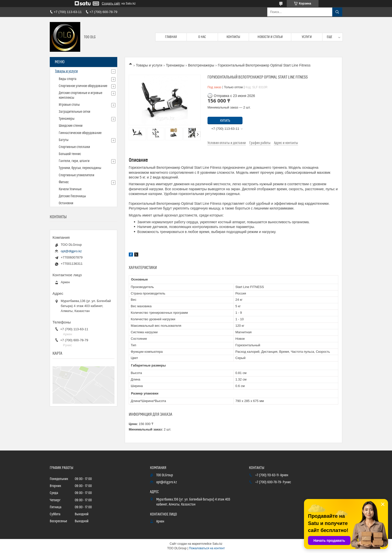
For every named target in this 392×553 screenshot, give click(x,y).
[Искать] (337, 12)
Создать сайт (111, 3)
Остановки (66, 203)
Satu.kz (217, 544)
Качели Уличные (70, 189)
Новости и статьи (270, 37)
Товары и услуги (149, 65)
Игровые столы (69, 105)
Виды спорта (68, 79)
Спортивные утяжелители (76, 175)
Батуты (64, 140)
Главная (171, 37)
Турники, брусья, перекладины (80, 168)
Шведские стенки (71, 126)
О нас (202, 37)
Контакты (233, 37)
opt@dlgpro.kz (71, 251)
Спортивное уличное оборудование (83, 86)
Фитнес (64, 182)
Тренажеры (175, 65)
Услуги (307, 37)
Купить (225, 121)
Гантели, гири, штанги (74, 161)
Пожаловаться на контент (207, 548)
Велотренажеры (201, 65)
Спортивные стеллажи (74, 147)
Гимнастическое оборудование (80, 133)
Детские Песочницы (72, 196)
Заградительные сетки (74, 112)
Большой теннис (70, 154)
